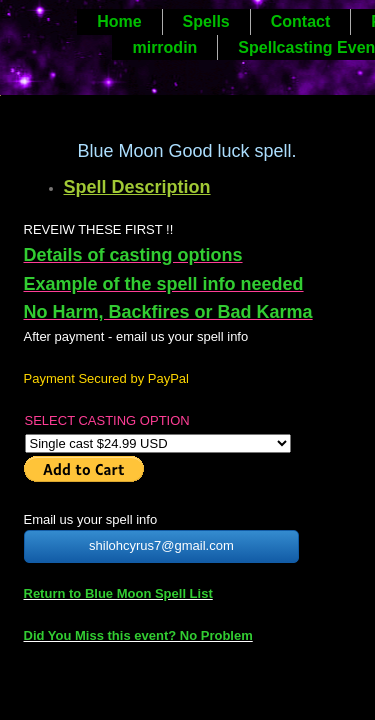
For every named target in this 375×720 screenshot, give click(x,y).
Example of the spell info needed (164, 284)
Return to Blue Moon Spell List (118, 593)
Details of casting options (133, 255)
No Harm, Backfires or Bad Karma (168, 312)
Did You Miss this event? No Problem (138, 635)
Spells (206, 21)
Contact (301, 21)
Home (119, 21)
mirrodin (164, 47)
